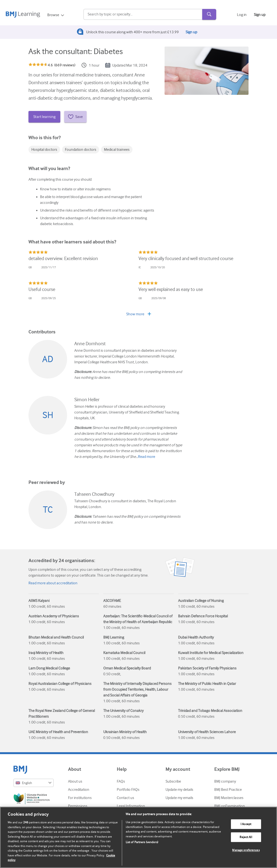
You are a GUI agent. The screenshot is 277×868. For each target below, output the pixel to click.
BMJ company (225, 781)
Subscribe (173, 781)
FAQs (121, 781)
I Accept (246, 824)
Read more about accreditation (53, 583)
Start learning (44, 117)
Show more (139, 314)
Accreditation (79, 790)
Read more (147, 457)
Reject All (246, 837)
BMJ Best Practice (228, 790)
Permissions (78, 806)
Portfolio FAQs (128, 790)
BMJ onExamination (230, 806)
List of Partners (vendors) (142, 842)
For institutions (80, 798)
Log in (242, 15)
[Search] (143, 14)
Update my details (179, 790)
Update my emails (179, 798)
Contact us (125, 798)
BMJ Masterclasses (229, 798)
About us (75, 781)
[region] (138, 837)
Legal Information (131, 806)
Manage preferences (246, 850)
